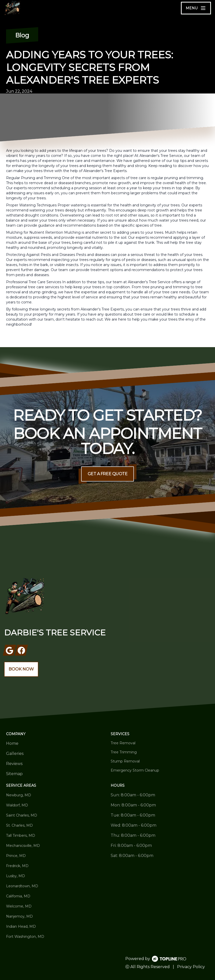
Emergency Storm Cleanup (135, 770)
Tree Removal (123, 743)
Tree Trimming (124, 752)
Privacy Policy (191, 967)
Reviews (14, 764)
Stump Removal (125, 761)
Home (12, 743)
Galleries (15, 754)
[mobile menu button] (196, 8)
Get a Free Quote (108, 474)
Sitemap (14, 774)
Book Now (21, 669)
